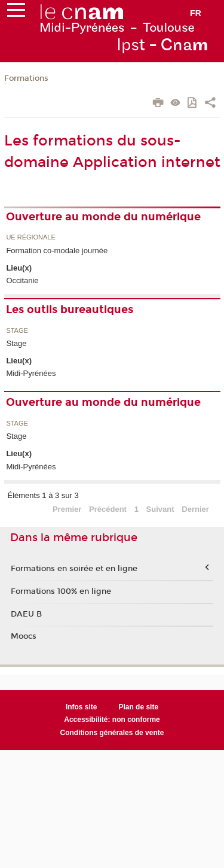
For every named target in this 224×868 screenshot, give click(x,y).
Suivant (160, 509)
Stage (17, 331)
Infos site (82, 707)
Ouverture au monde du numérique (103, 217)
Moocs (24, 636)
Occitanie (22, 280)
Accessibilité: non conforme (112, 720)
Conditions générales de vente (112, 733)
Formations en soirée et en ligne (74, 569)
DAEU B (26, 614)
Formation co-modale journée (57, 251)
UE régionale (30, 237)
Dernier (195, 509)
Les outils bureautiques (70, 309)
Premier (67, 509)
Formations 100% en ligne (61, 591)
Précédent (108, 509)
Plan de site (138, 707)
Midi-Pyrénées (31, 373)
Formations (26, 78)
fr (196, 13)
